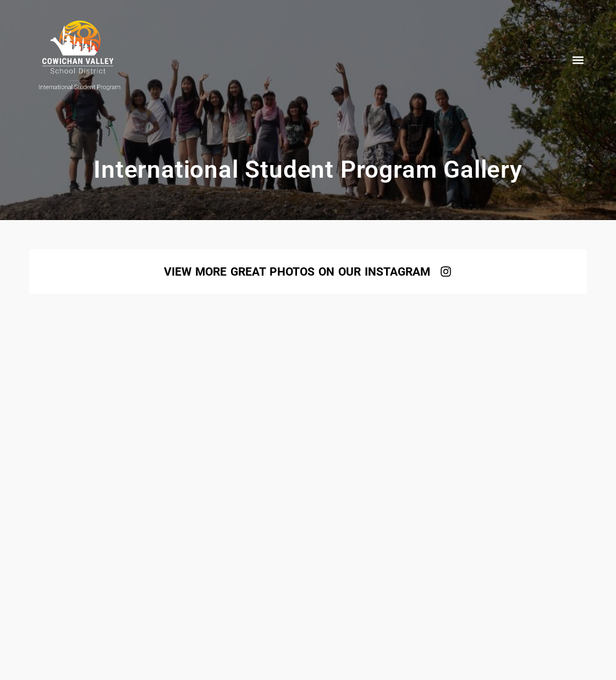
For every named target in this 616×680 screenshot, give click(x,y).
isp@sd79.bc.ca (329, 499)
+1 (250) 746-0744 (410, 499)
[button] (578, 60)
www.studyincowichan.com (227, 499)
